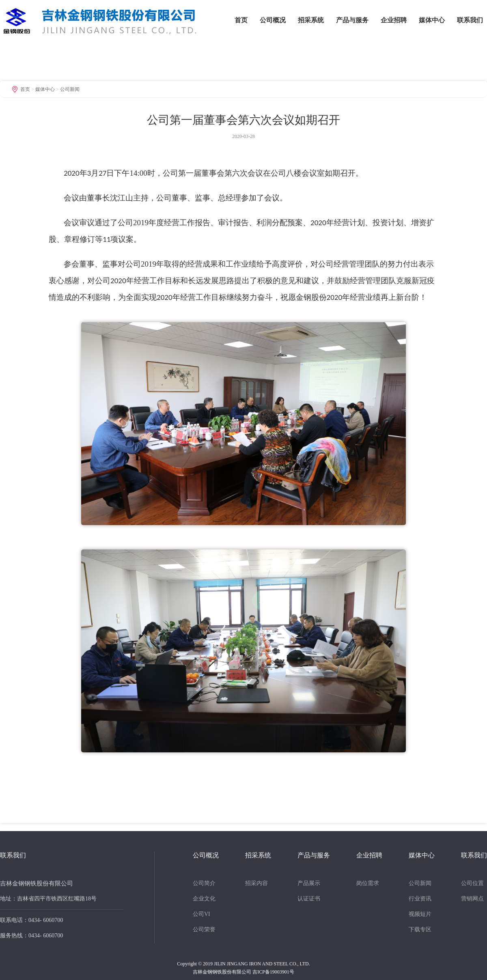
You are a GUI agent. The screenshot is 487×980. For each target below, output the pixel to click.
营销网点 (472, 899)
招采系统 (311, 20)
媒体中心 (432, 20)
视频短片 (420, 914)
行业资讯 (420, 899)
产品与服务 (352, 20)
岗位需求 (368, 883)
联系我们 (470, 20)
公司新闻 (70, 89)
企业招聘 (394, 20)
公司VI (201, 914)
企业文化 (204, 899)
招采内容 (256, 883)
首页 (241, 20)
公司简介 (204, 883)
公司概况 (273, 20)
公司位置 (472, 883)
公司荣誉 (204, 929)
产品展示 (309, 883)
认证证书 (309, 899)
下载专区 (420, 929)
